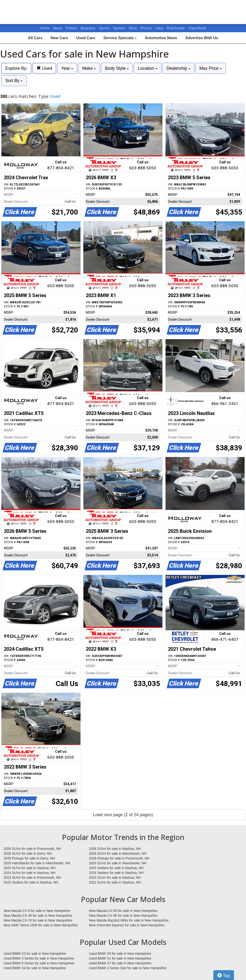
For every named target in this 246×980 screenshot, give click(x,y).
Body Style (117, 68)
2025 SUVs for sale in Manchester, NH (118, 863)
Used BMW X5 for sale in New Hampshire (120, 954)
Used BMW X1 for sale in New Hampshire (120, 958)
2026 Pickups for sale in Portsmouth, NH (119, 858)
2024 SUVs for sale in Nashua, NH (30, 873)
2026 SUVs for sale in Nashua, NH (115, 849)
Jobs (160, 28)
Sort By (14, 81)
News (58, 28)
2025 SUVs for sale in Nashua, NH (30, 868)
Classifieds (197, 28)
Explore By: (16, 68)
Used (44, 68)
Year (67, 68)
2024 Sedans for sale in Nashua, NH (116, 873)
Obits (133, 28)
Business (89, 28)
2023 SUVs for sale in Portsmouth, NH (32, 878)
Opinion (120, 28)
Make (89, 68)
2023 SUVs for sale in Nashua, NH (115, 878)
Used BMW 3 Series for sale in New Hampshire (39, 958)
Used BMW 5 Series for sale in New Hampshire (39, 963)
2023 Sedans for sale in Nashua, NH (31, 882)
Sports (105, 28)
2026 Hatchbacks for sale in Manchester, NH (37, 863)
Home (45, 28)
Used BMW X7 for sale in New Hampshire (120, 963)
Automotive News (161, 38)
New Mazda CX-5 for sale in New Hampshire (37, 911)
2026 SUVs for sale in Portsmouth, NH (32, 849)
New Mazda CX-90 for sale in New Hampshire (123, 916)
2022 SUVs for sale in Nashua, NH (115, 882)
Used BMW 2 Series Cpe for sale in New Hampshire (128, 968)
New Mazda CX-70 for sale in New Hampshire (38, 920)
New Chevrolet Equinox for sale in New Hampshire (127, 925)
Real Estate (176, 28)
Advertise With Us (202, 38)
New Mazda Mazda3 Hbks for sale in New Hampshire (129, 920)
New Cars (59, 38)
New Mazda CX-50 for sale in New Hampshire (123, 911)
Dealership (178, 68)
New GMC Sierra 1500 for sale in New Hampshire (41, 925)
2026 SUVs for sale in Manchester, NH (118, 853)
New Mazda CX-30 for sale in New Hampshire (38, 916)
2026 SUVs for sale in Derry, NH (28, 853)
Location (148, 68)
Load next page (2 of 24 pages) (123, 815)
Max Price (211, 68)
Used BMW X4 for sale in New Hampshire (35, 968)
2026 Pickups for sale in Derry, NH (29, 858)
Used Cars (86, 38)
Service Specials (120, 38)
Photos (147, 28)
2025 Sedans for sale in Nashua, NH (116, 868)
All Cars (35, 38)
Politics (71, 28)
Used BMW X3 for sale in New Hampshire (35, 954)
